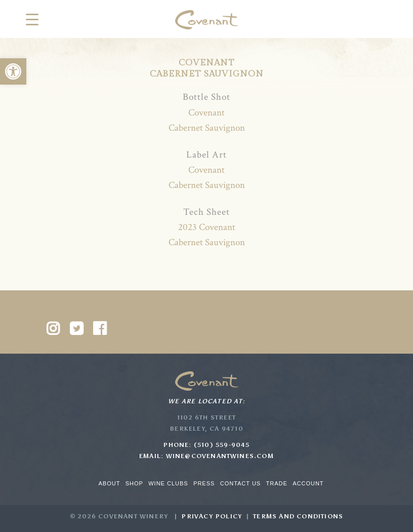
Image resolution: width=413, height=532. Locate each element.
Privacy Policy (212, 516)
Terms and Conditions (298, 516)
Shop (134, 483)
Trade (277, 483)
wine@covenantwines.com (220, 456)
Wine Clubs (168, 483)
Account (308, 483)
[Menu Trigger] (32, 19)
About (109, 483)
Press (204, 483)
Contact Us (241, 483)
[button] (13, 71)
